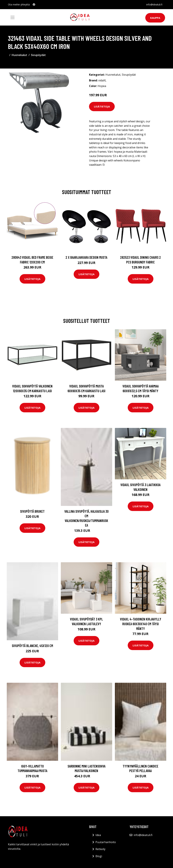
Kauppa (155, 18)
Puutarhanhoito (106, 842)
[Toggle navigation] (13, 17)
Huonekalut (19, 55)
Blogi (99, 856)
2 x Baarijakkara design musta (86, 257)
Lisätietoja (102, 106)
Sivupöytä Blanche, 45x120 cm (32, 646)
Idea (98, 835)
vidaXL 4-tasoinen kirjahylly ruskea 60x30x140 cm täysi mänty (141, 624)
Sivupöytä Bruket (32, 511)
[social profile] (34, 5)
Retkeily (100, 849)
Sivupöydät (38, 55)
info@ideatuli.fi (154, 4)
